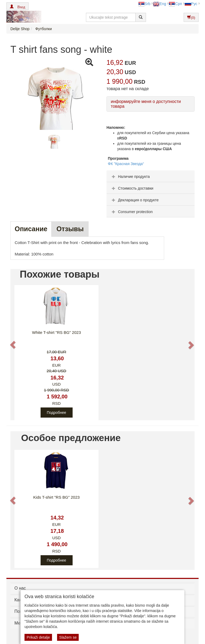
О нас (20, 588)
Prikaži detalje (38, 637)
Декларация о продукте (135, 200)
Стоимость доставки (132, 188)
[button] (17, 6)
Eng (159, 4)
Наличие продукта (130, 177)
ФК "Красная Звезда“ (126, 164)
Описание (31, 229)
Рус (191, 4)
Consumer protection (132, 212)
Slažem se (68, 637)
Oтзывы (70, 229)
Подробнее (56, 413)
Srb (144, 4)
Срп (175, 4)
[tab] (151, 176)
